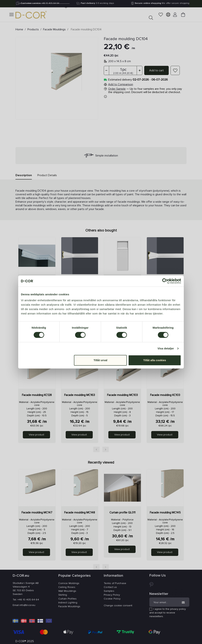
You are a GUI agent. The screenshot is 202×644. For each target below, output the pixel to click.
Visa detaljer (166, 348)
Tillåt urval (100, 360)
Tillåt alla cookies (155, 360)
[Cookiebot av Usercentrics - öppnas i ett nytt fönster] (165, 281)
